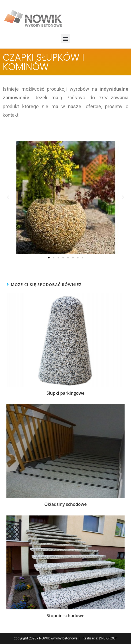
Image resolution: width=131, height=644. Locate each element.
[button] (65, 39)
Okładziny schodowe (65, 504)
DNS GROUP (108, 638)
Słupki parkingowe (66, 393)
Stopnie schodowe (65, 616)
